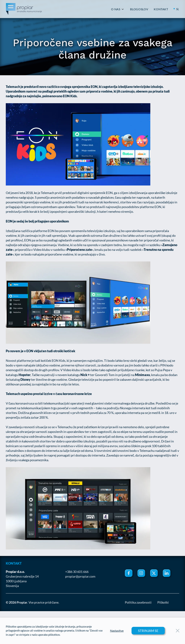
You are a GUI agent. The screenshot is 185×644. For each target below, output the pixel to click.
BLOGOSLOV (139, 9)
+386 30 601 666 (77, 572)
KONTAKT (161, 9)
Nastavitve (117, 631)
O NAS (116, 9)
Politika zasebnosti (138, 602)
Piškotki (163, 602)
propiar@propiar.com (80, 576)
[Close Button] (178, 631)
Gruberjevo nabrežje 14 (22, 576)
